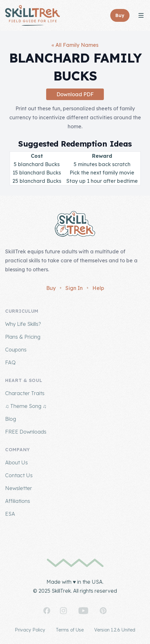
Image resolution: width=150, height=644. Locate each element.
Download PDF (75, 94)
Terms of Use (70, 630)
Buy (51, 288)
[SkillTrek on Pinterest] (103, 611)
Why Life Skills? (23, 324)
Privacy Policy (30, 630)
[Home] (33, 15)
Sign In (74, 288)
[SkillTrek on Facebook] (47, 611)
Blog (11, 419)
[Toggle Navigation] (141, 15)
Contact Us (19, 475)
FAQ (10, 362)
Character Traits (25, 393)
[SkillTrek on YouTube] (83, 611)
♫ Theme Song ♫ (26, 406)
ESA (10, 514)
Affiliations (18, 501)
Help (98, 288)
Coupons (16, 350)
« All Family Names (75, 45)
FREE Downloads (26, 432)
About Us (17, 462)
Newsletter (19, 488)
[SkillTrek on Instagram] (63, 611)
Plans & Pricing (23, 337)
